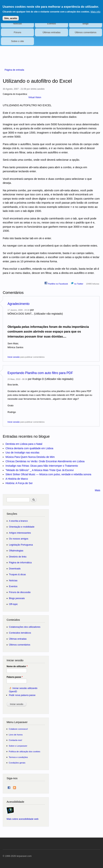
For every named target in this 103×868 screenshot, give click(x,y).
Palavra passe (15, 677)
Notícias (18, 24)
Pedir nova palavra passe (22, 695)
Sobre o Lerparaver (18, 746)
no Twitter (77, 283)
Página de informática (20, 562)
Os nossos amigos (19, 539)
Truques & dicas (17, 574)
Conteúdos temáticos (20, 633)
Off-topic (13, 604)
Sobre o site (18, 41)
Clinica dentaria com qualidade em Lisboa (29, 448)
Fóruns (17, 32)
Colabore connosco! (18, 729)
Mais (97, 490)
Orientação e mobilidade (22, 527)
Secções (12, 514)
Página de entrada (14, 70)
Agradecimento (19, 304)
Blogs (86, 24)
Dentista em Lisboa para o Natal (24, 444)
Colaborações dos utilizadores (25, 627)
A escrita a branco (18, 521)
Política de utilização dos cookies (25, 751)
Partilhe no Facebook (56, 283)
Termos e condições (18, 757)
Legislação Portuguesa (21, 545)
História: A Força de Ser (19, 483)
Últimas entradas (52, 32)
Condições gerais (17, 763)
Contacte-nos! (16, 740)
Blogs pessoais (17, 598)
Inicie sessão (14, 357)
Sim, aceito (11, 16)
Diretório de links (18, 557)
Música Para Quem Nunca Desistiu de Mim (30, 457)
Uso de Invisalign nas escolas (22, 453)
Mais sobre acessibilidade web (22, 819)
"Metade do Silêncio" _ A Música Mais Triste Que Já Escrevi (40, 470)
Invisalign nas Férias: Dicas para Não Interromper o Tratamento (42, 466)
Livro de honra (16, 735)
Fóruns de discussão (20, 592)
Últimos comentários (86, 32)
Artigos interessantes (20, 533)
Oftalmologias (16, 551)
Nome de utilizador (17, 666)
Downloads (15, 569)
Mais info (95, 9)
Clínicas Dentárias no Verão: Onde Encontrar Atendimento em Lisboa (45, 461)
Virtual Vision (35, 97)
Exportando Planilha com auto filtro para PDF (40, 373)
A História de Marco (17, 479)
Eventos (51, 24)
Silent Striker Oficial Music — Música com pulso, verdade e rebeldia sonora (48, 474)
